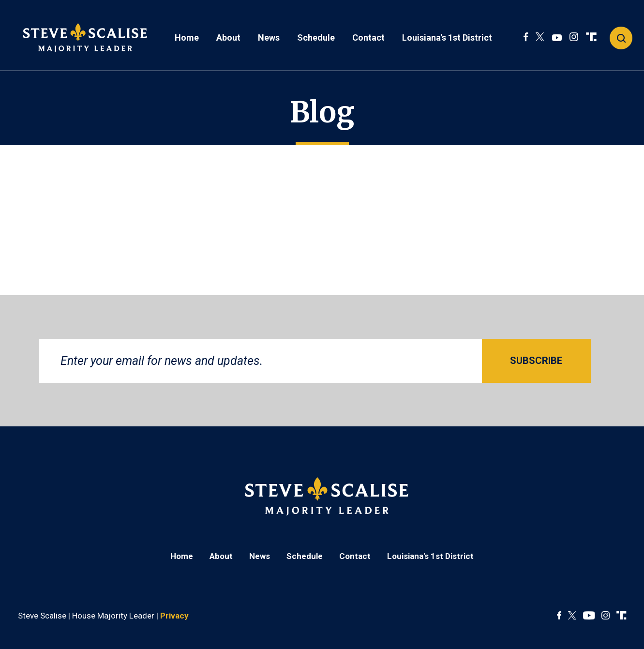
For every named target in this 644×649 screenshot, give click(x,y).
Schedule (316, 38)
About (228, 38)
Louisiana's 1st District (447, 38)
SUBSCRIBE (536, 361)
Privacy (174, 616)
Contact (368, 38)
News (269, 38)
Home (187, 38)
